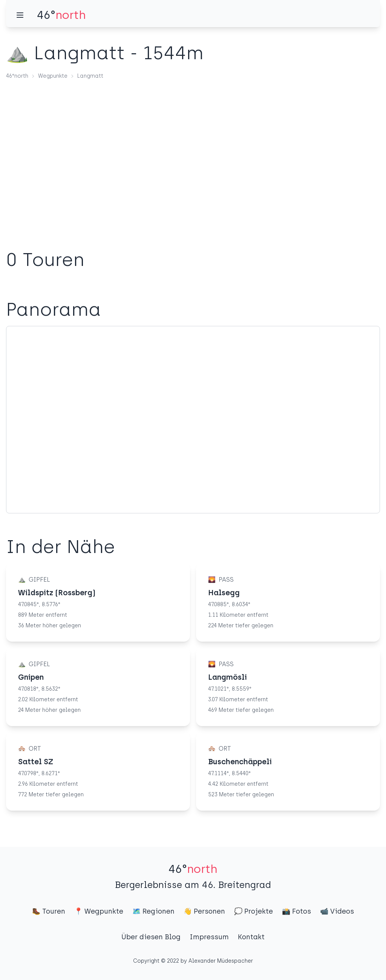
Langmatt (90, 76)
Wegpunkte (53, 76)
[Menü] (20, 15)
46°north (17, 76)
